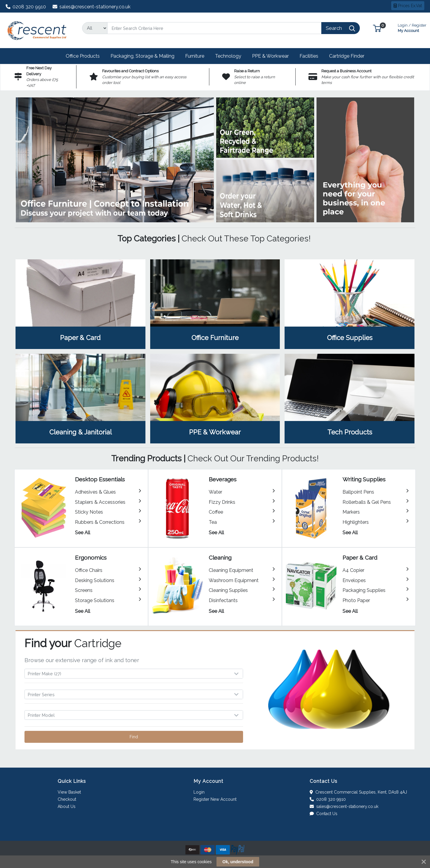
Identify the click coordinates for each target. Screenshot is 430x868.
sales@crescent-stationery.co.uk (92, 7)
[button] (377, 28)
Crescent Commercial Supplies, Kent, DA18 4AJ (358, 792)
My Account (412, 27)
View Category (80, 304)
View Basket (69, 792)
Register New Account (215, 799)
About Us (67, 806)
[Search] (214, 28)
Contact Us (324, 814)
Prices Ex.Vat (408, 6)
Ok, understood (238, 862)
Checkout (67, 799)
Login (199, 792)
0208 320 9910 (26, 7)
